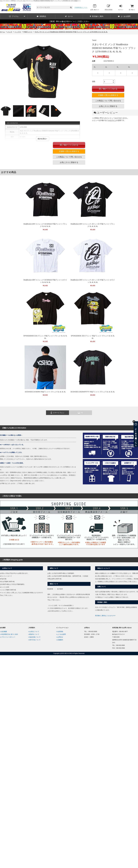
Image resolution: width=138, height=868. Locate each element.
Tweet (94, 40)
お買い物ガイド (95, 7)
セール (69, 16)
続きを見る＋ (43, 139)
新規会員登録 (109, 7)
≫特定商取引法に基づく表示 (9, 634)
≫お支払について (34, 632)
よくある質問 (124, 16)
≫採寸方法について (34, 640)
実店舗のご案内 (97, 16)
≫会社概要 (3, 632)
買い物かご (132, 7)
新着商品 (41, 16)
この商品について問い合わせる (108, 101)
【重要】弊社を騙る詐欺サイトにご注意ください (69, 21)
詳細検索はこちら (81, 7)
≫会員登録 (60, 632)
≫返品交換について (34, 637)
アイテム (17, 16)
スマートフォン (58, 413)
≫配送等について (34, 634)
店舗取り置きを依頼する (108, 95)
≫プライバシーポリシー (8, 637)
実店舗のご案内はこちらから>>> (105, 616)
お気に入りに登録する (108, 106)
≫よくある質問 (61, 634)
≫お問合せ (60, 637)
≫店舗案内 (60, 640)
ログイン (121, 7)
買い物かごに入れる (108, 89)
